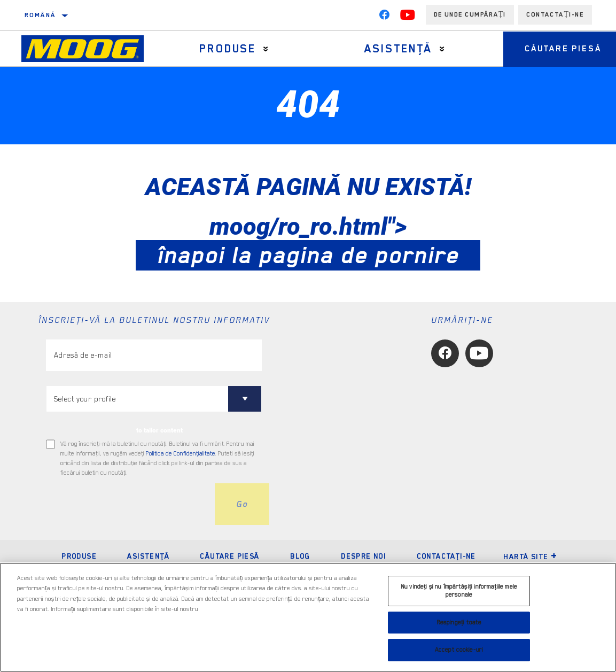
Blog (300, 556)
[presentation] (127, 504)
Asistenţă (398, 49)
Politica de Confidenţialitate (181, 454)
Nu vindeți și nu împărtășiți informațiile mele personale (459, 591)
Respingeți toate (459, 623)
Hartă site (530, 557)
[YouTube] (408, 17)
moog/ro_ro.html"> (308, 241)
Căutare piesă (229, 556)
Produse (228, 49)
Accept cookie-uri (459, 650)
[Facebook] (384, 17)
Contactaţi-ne (446, 556)
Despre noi (363, 556)
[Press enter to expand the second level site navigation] (266, 49)
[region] (308, 617)
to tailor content (159, 430)
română (40, 15)
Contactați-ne (555, 14)
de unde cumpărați (470, 14)
